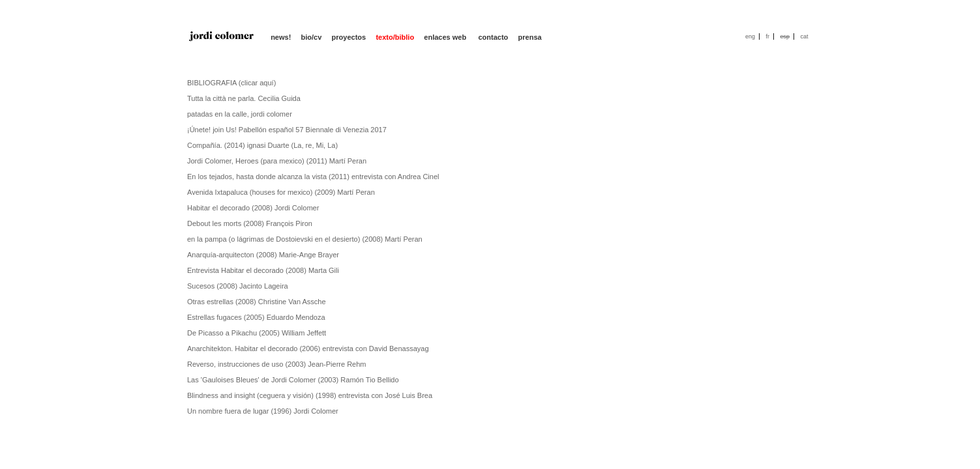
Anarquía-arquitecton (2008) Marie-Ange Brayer (263, 255)
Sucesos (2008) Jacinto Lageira (238, 286)
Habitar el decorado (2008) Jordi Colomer (253, 208)
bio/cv (312, 37)
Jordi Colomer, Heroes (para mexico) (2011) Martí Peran (277, 161)
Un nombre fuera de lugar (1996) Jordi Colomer (263, 411)
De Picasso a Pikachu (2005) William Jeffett (257, 333)
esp (785, 36)
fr (767, 36)
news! (281, 37)
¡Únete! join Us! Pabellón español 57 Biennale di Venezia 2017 (287, 130)
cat (804, 36)
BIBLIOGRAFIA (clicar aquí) (231, 83)
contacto (493, 37)
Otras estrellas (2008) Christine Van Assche (257, 302)
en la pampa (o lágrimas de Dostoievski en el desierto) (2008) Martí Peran (305, 239)
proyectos (349, 37)
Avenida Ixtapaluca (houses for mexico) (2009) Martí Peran (281, 192)
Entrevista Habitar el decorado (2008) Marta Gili (263, 270)
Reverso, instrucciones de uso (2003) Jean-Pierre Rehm (277, 364)
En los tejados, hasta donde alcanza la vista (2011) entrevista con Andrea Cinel (313, 177)
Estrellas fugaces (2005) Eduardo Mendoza (256, 317)
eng (750, 36)
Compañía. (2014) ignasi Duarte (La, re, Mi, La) (262, 145)
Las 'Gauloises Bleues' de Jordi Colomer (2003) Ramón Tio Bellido (293, 380)
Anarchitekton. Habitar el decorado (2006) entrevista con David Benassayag (308, 348)
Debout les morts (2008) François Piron (250, 223)
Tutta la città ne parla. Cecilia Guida (244, 98)
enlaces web (446, 37)
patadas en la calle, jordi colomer (240, 114)
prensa (530, 37)
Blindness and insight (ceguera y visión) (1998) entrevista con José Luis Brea (310, 395)
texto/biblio (395, 37)
